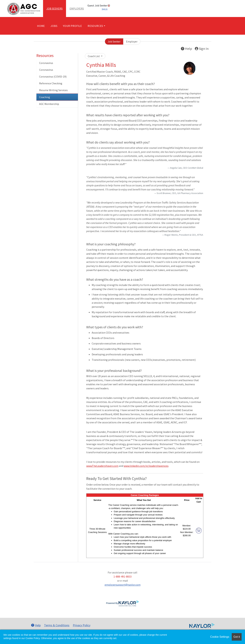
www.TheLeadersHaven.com (102, 466)
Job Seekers (55, 9)
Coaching (45, 97)
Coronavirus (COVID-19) (53, 77)
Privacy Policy (82, 625)
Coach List (94, 56)
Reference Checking (51, 83)
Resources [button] (95, 26)
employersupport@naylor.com (123, 585)
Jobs (54, 26)
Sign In (202, 49)
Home (41, 26)
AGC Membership (49, 104)
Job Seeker (114, 41)
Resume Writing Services (53, 90)
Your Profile (72, 26)
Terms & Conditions (57, 625)
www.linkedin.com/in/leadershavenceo (146, 466)
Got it (237, 637)
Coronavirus (46, 63)
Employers (77, 9)
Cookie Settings (220, 637)
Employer (132, 41)
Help (186, 49)
